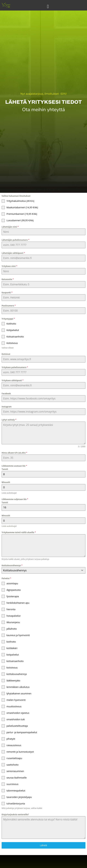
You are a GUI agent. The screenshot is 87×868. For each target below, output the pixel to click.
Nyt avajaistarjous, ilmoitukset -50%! (44, 95)
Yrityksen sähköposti (13, 380)
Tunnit (5, 469)
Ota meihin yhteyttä (43, 110)
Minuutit (6, 482)
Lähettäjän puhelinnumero (15, 240)
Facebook (6, 394)
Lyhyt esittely (9, 420)
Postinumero (9, 306)
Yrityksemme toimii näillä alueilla (19, 532)
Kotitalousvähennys (12, 565)
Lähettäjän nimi (10, 227)
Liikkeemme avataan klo (14, 466)
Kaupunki (7, 293)
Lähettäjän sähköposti (13, 253)
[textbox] (40, 570)
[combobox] (43, 570)
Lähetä (43, 845)
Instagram (7, 407)
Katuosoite (8, 279)
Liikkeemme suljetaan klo (15, 499)
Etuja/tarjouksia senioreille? (15, 815)
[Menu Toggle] (48, 6)
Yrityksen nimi (9, 266)
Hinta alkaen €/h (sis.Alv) (14, 453)
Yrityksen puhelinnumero (15, 367)
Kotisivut (6, 354)
